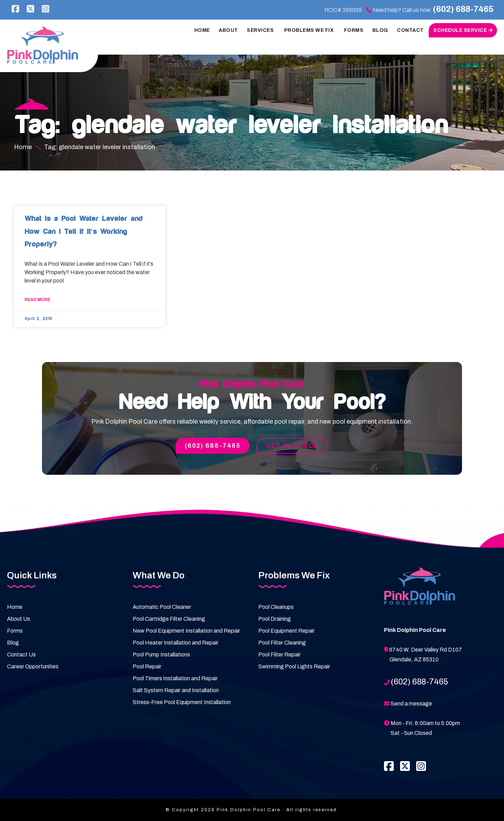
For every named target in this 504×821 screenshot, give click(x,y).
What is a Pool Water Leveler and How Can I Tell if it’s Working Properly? (83, 232)
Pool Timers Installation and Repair (175, 678)
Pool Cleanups (276, 607)
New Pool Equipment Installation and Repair (186, 631)
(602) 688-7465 (463, 9)
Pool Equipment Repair (286, 631)
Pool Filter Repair (279, 655)
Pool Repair (147, 666)
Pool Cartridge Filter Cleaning (169, 619)
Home (15, 607)
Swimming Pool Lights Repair (294, 666)
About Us (19, 619)
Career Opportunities (33, 666)
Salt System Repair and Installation (176, 690)
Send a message (411, 704)
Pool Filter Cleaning (282, 643)
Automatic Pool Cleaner (162, 607)
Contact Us (21, 655)
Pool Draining (275, 619)
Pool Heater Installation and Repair (176, 643)
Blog (13, 643)
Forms (15, 631)
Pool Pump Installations (161, 655)
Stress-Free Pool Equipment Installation (182, 702)
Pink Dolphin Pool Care (44, 45)
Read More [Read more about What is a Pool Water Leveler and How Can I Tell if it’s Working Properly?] (37, 300)
